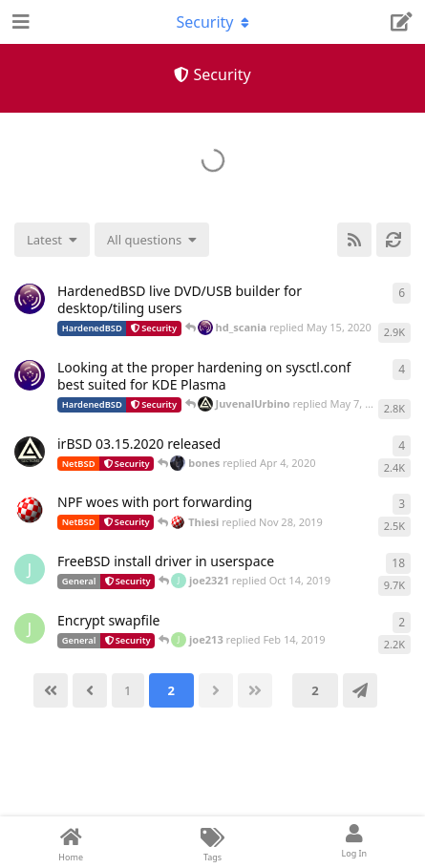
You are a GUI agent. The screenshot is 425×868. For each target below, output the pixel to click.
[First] (51, 690)
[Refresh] (393, 240)
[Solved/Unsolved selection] (152, 240)
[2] (171, 690)
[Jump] (360, 690)
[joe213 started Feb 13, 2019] (30, 628)
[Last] (255, 690)
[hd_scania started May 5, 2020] (30, 375)
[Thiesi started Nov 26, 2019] (30, 510)
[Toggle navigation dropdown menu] (213, 22)
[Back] (90, 690)
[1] (127, 690)
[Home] (71, 842)
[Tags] (212, 842)
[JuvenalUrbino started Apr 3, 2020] (30, 452)
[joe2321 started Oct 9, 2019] (30, 569)
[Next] (216, 690)
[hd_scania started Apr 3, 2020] (30, 299)
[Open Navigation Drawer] (19, 22)
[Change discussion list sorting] (52, 240)
